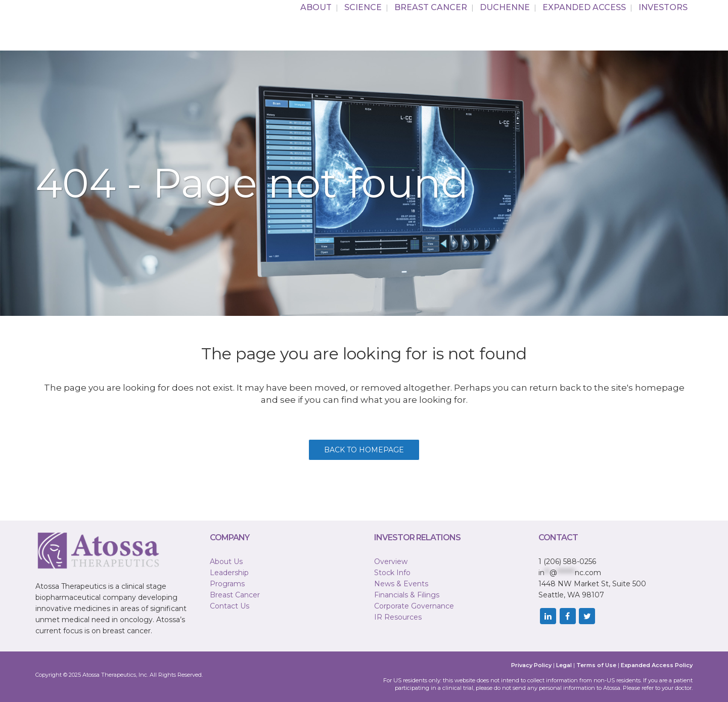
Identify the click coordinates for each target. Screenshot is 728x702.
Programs (227, 584)
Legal (564, 665)
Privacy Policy (531, 665)
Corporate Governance (414, 606)
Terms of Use (596, 665)
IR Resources (398, 617)
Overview (391, 561)
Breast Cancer (235, 595)
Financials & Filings (407, 595)
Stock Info (392, 573)
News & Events (401, 584)
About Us (226, 561)
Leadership (229, 573)
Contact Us (230, 606)
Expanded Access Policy (657, 665)
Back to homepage (364, 450)
